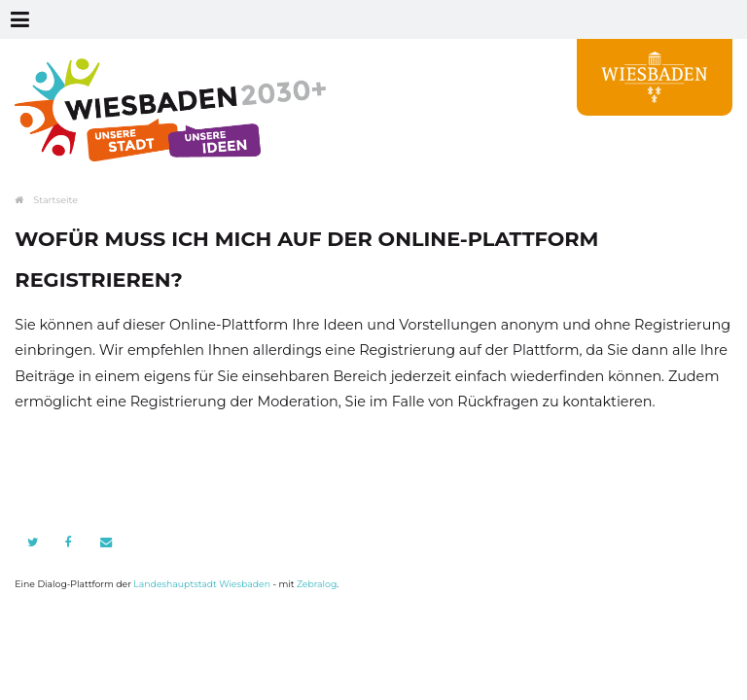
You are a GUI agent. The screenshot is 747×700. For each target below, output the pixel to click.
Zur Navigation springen (0, 19)
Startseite (55, 200)
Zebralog (317, 584)
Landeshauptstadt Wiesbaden (202, 584)
